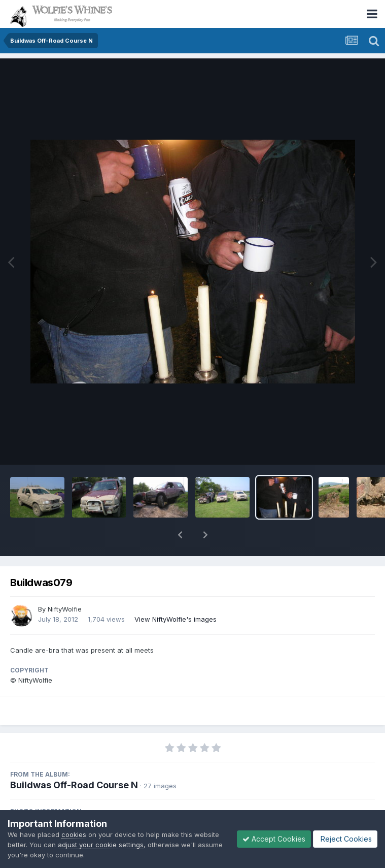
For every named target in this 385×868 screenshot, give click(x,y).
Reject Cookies (345, 839)
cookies (74, 834)
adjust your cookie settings (101, 845)
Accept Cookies (274, 839)
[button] (180, 535)
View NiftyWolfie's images (176, 619)
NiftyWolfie (65, 609)
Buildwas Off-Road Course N (74, 785)
